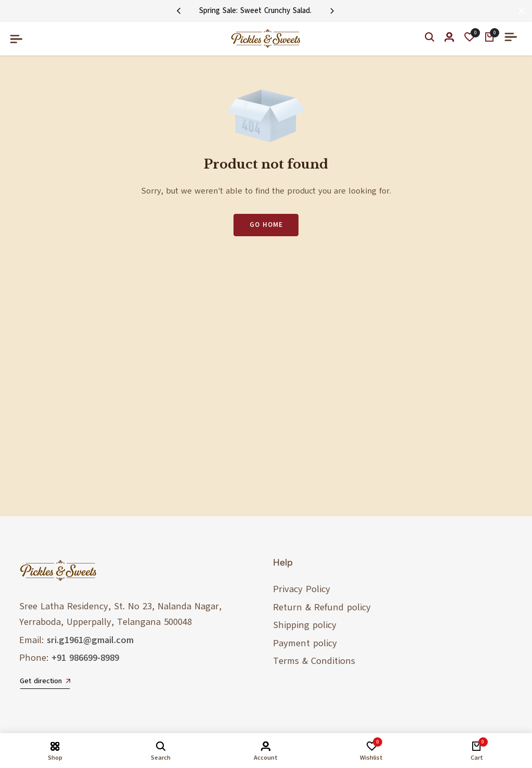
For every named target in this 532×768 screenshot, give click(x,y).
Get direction (45, 681)
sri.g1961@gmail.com (90, 640)
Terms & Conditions (314, 661)
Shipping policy (305, 625)
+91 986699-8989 (85, 658)
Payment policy (305, 643)
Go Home (266, 225)
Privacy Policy (302, 589)
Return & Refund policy (322, 607)
